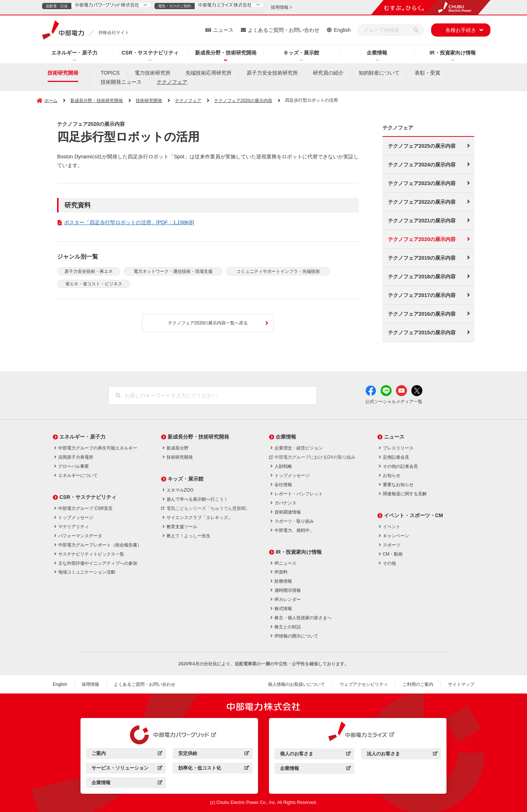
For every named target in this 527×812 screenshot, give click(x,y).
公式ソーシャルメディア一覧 (394, 402)
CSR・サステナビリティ (150, 53)
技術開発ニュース (121, 82)
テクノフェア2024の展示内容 (422, 165)
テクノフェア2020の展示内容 (243, 101)
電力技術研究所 (153, 73)
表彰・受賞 (427, 73)
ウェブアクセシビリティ (364, 684)
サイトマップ (461, 684)
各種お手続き (461, 30)
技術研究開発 (63, 73)
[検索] (416, 30)
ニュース (223, 30)
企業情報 (377, 53)
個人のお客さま (315, 755)
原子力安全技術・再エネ (89, 271)
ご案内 (127, 754)
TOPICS (110, 73)
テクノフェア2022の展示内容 (422, 202)
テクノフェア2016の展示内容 (422, 314)
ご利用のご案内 (418, 684)
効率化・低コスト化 (214, 769)
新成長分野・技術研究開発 (226, 53)
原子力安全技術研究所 (272, 73)
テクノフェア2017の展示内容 (422, 295)
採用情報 (90, 684)
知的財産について (379, 73)
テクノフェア (172, 82)
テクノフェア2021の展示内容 (422, 221)
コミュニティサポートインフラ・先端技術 (278, 271)
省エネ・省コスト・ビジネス (94, 284)
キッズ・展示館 (301, 53)
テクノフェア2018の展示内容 (422, 277)
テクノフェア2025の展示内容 (422, 146)
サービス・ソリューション (127, 769)
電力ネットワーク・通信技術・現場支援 (173, 271)
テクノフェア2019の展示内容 (422, 258)
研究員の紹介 (328, 73)
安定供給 (214, 754)
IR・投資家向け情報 (453, 53)
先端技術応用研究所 (209, 73)
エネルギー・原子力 (74, 53)
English (342, 30)
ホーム (51, 101)
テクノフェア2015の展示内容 (422, 332)
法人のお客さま (402, 755)
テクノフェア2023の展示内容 (422, 183)
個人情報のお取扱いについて (296, 684)
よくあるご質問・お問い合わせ (284, 30)
